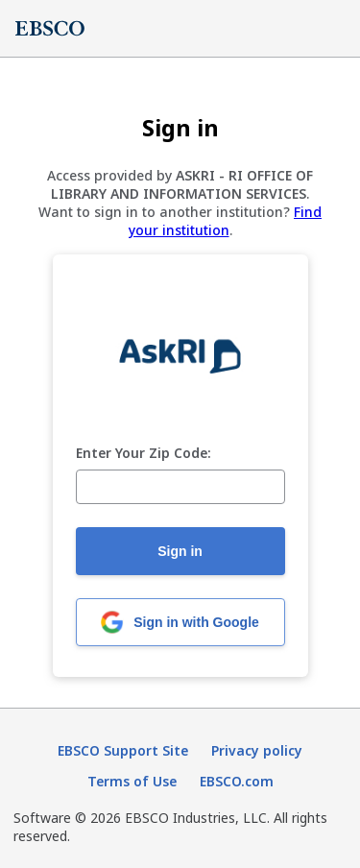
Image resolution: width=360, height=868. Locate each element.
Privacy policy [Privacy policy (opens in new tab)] (257, 750)
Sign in (180, 551)
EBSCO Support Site (123, 750)
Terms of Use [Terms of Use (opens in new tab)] (132, 781)
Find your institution (226, 221)
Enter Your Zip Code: (144, 454)
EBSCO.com (237, 781)
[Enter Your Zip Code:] (180, 487)
